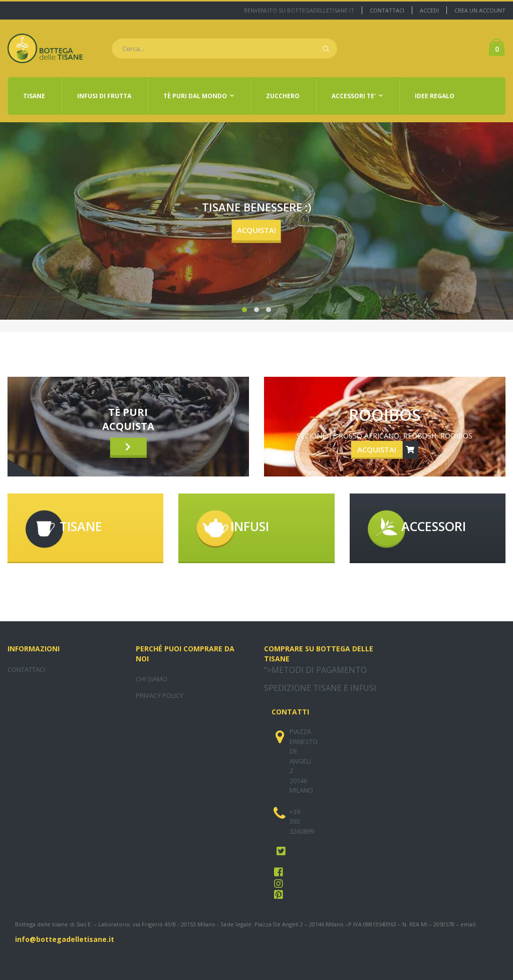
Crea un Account (480, 10)
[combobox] (224, 49)
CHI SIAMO (152, 679)
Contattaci (387, 10)
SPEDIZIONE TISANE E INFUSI (320, 688)
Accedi (429, 10)
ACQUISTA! (256, 230)
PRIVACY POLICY (160, 695)
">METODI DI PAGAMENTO (315, 670)
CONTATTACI (26, 669)
